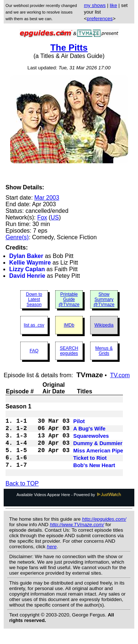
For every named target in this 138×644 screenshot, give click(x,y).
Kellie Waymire (30, 263)
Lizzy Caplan (27, 269)
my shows (95, 5)
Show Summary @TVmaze (104, 299)
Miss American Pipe (98, 459)
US (55, 217)
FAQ (34, 351)
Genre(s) (17, 237)
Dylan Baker (26, 256)
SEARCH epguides (69, 351)
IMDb (69, 325)
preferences (100, 19)
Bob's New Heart (94, 476)
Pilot (79, 423)
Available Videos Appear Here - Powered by (69, 506)
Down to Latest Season (34, 299)
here (52, 558)
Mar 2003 (47, 198)
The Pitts (69, 48)
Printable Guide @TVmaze (69, 299)
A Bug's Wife (89, 432)
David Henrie (27, 276)
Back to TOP (22, 495)
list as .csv (34, 325)
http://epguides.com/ (104, 531)
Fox (42, 217)
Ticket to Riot (90, 467)
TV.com (120, 375)
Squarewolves (91, 441)
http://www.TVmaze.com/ (77, 536)
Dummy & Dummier (98, 450)
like (113, 5)
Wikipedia (104, 325)
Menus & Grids (104, 351)
